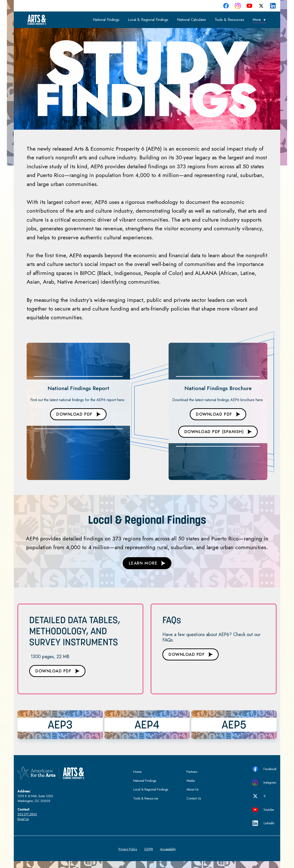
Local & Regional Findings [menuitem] (148, 20)
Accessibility (168, 849)
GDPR (149, 849)
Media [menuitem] (191, 781)
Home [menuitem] (137, 772)
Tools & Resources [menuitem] (229, 20)
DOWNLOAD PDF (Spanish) (214, 432)
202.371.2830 (27, 814)
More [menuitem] (257, 20)
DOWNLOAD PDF (74, 414)
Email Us (23, 819)
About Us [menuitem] (192, 789)
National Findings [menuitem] (106, 20)
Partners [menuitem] (192, 772)
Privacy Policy (128, 849)
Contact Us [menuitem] (194, 798)
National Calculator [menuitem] (192, 20)
